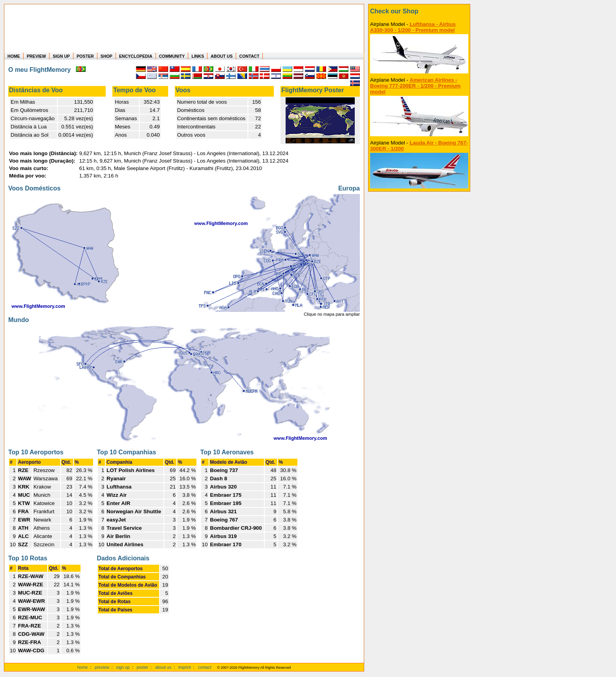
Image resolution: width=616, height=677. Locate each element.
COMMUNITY (172, 56)
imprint (185, 667)
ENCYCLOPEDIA (136, 56)
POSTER (85, 56)
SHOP (106, 56)
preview (102, 667)
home (83, 667)
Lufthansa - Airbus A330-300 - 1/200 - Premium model (413, 27)
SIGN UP (61, 56)
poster (143, 667)
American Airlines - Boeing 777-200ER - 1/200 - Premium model (415, 86)
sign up (123, 667)
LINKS (198, 56)
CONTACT (249, 56)
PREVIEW (36, 56)
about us (163, 667)
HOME (14, 56)
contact (205, 667)
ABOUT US (222, 56)
